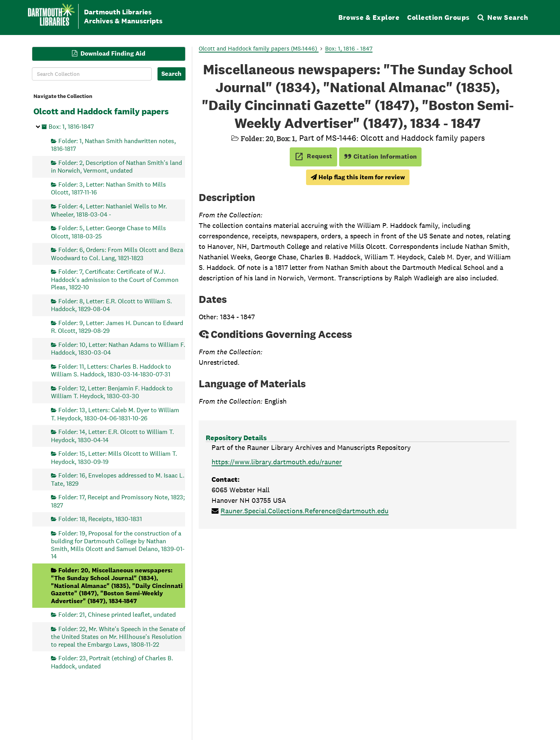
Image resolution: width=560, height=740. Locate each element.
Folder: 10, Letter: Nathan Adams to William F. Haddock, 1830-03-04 (118, 348)
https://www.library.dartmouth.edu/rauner (277, 462)
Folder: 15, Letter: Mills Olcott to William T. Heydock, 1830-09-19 (114, 457)
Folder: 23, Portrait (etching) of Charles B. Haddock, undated (112, 662)
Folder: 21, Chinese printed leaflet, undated (117, 615)
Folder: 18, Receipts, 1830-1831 (100, 519)
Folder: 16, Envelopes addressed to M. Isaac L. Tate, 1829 (118, 479)
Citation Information (381, 157)
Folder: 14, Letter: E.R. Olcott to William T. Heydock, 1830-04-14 (112, 436)
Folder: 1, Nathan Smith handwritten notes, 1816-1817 (113, 144)
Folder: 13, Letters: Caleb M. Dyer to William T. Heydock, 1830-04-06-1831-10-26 (115, 414)
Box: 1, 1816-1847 (71, 127)
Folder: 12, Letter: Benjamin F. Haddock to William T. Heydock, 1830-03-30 (112, 392)
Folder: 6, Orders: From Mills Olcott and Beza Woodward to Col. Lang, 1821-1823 (117, 254)
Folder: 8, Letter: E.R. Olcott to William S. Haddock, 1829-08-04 (111, 305)
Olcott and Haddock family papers (101, 111)
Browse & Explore (369, 17)
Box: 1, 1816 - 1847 (349, 48)
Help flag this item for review (358, 177)
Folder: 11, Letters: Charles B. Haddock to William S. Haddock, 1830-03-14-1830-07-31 (111, 370)
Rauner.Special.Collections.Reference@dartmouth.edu (304, 511)
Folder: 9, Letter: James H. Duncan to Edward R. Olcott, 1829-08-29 (117, 326)
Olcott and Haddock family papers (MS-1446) (259, 48)
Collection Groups (438, 17)
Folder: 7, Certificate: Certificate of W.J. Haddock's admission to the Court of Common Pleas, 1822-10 (115, 279)
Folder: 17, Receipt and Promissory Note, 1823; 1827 (118, 501)
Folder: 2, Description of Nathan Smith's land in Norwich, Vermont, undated (116, 166)
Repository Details (236, 438)
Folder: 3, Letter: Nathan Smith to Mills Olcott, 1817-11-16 (108, 188)
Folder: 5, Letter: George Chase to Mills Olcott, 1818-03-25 (108, 232)
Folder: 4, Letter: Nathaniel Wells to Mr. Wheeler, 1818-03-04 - (109, 210)
